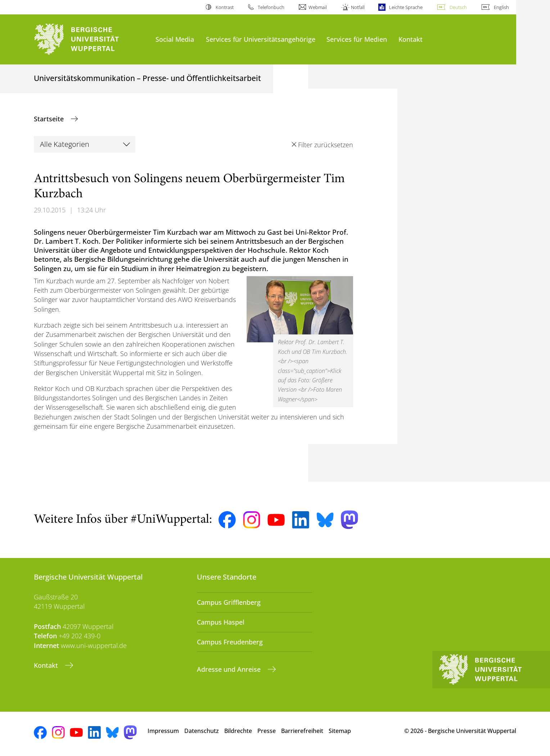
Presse (267, 731)
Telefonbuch (271, 7)
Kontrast (225, 7)
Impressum (163, 731)
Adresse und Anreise (230, 669)
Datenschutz (202, 731)
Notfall (358, 7)
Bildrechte (238, 731)
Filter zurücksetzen (326, 145)
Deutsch (458, 7)
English (501, 7)
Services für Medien (357, 39)
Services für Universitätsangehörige (261, 39)
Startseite (50, 119)
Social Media (175, 39)
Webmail (318, 7)
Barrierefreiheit (302, 731)
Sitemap (340, 731)
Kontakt (411, 39)
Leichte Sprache (406, 7)
